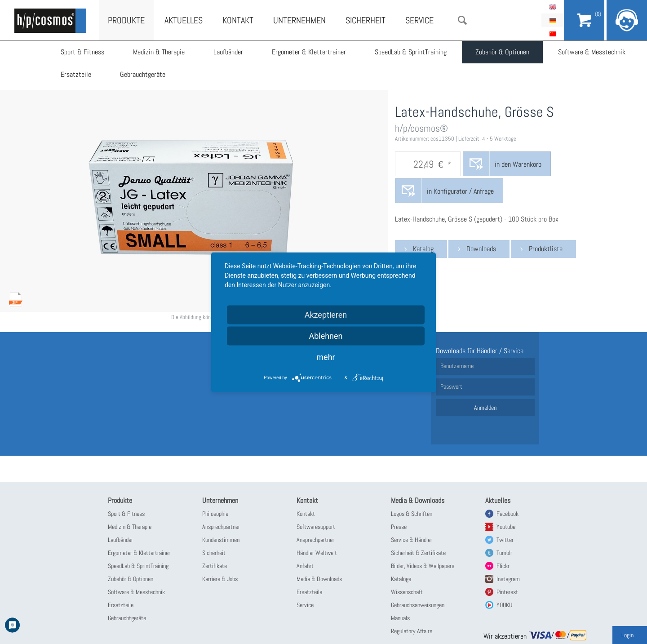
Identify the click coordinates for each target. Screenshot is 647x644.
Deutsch (553, 20)
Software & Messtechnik (592, 52)
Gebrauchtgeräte (143, 74)
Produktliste (546, 249)
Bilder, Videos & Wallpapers (423, 566)
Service (419, 20)
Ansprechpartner (221, 527)
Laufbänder (228, 52)
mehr (326, 357)
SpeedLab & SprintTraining (411, 52)
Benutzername (457, 366)
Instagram (508, 579)
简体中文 (553, 34)
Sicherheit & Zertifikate (418, 553)
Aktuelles (184, 20)
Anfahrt (305, 566)
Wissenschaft (407, 592)
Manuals (400, 618)
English (553, 7)
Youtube (506, 527)
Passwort (451, 386)
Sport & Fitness (82, 52)
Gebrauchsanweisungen (418, 605)
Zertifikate (215, 566)
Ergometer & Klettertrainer (309, 52)
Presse (399, 527)
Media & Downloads (319, 579)
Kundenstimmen (221, 540)
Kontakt (238, 20)
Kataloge (401, 579)
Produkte (126, 20)
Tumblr (504, 553)
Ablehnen (326, 335)
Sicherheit (366, 20)
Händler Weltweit (317, 553)
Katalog (423, 249)
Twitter (505, 540)
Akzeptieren (326, 314)
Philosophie (215, 514)
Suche (462, 20)
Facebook (507, 514)
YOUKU (504, 605)
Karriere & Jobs (220, 579)
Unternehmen (299, 20)
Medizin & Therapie (159, 52)
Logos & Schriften (412, 514)
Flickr (503, 566)
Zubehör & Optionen (502, 52)
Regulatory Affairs (412, 631)
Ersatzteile (76, 74)
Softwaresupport (316, 527)
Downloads (481, 249)
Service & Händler (412, 540)
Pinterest (507, 592)
